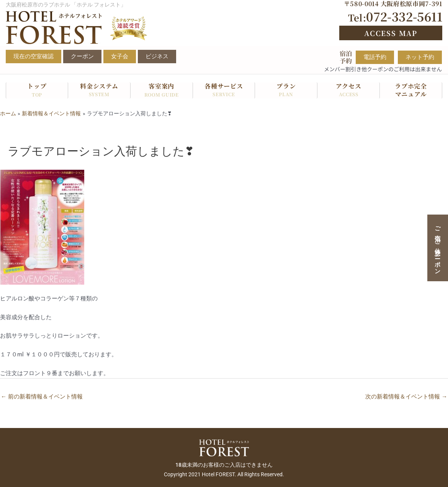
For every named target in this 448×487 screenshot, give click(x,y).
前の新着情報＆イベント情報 (42, 397)
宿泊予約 (346, 57)
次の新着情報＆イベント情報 (406, 397)
